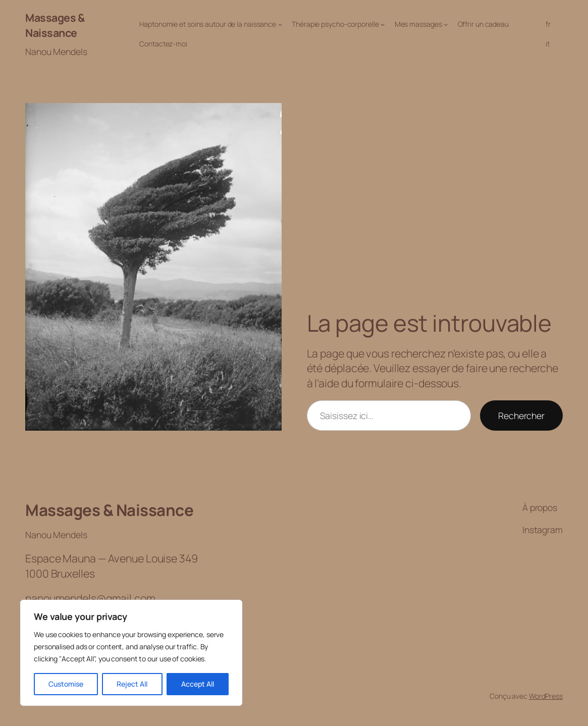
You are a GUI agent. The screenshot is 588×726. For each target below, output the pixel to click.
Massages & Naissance (55, 25)
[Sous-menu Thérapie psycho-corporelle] (383, 24)
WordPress (546, 696)
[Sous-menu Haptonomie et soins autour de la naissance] (280, 24)
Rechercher (521, 416)
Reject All (132, 684)
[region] (131, 653)
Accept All (198, 684)
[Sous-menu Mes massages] (446, 24)
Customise (66, 684)
